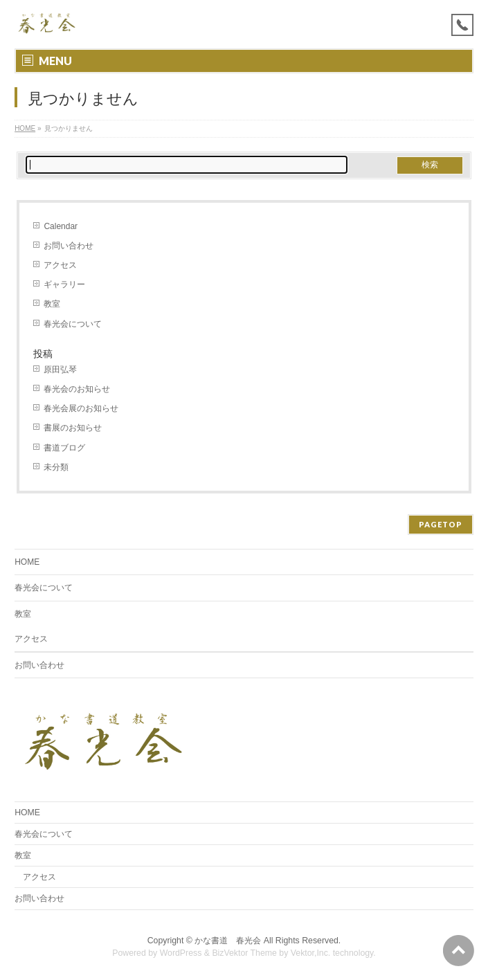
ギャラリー (64, 284)
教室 (52, 304)
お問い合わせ (69, 246)
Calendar (61, 226)
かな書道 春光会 (228, 941)
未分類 (56, 467)
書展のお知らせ (73, 428)
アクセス (60, 265)
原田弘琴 (60, 370)
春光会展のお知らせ (81, 408)
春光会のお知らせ (77, 389)
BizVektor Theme (244, 953)
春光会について (73, 324)
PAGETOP (441, 524)
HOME (25, 128)
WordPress (181, 953)
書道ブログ (64, 448)
